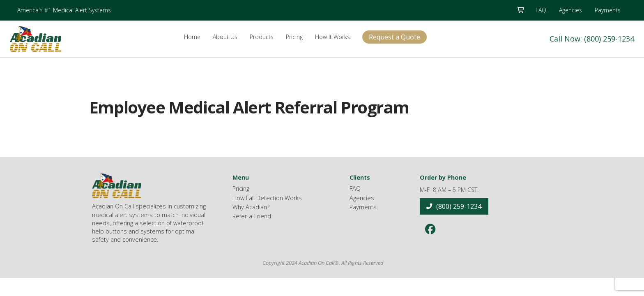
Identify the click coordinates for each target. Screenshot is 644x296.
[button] (520, 10)
